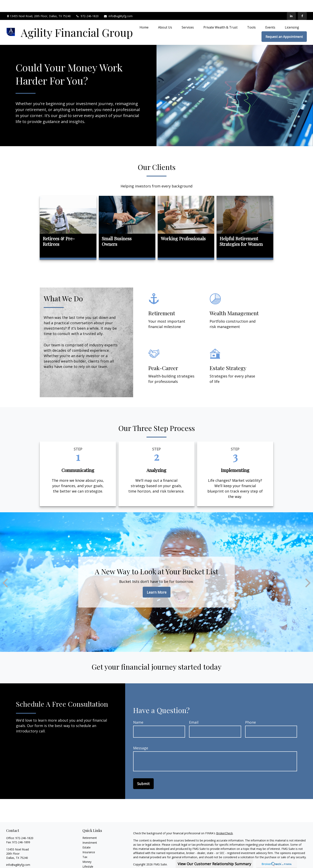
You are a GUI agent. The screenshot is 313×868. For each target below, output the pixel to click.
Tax (85, 845)
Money (87, 850)
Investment (90, 831)
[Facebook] (302, 4)
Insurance (89, 840)
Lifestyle (88, 855)
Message (141, 736)
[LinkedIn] (291, 4)
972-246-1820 (87, 4)
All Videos (89, 864)
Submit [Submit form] (143, 772)
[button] (144, 15)
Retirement (90, 826)
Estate (87, 835)
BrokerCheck (224, 821)
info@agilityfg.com (118, 4)
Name (138, 710)
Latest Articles (92, 859)
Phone (251, 710)
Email (194, 710)
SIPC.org (158, 864)
